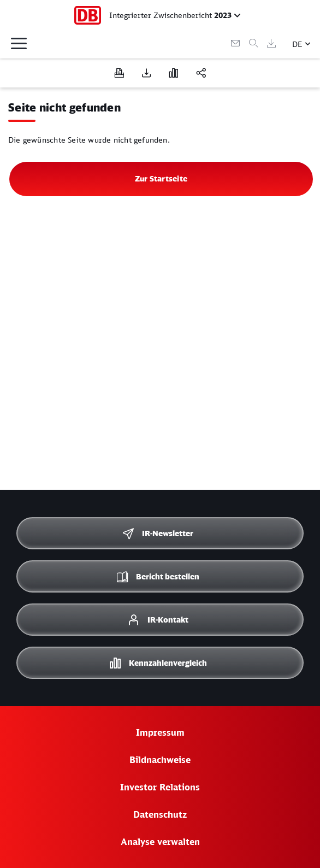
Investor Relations (160, 787)
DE (297, 44)
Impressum (160, 732)
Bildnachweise (160, 760)
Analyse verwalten (160, 842)
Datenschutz (160, 814)
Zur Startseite (161, 178)
